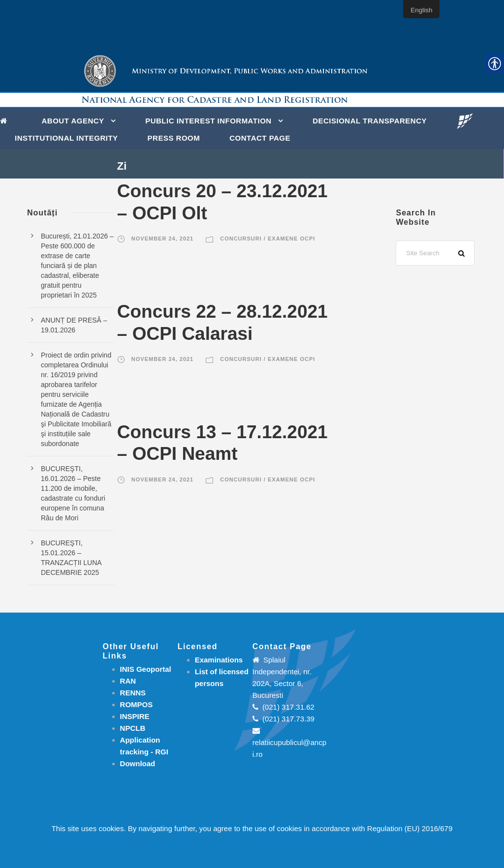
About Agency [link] (73, 121)
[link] (6, 120)
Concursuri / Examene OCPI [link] (268, 239)
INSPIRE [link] (135, 716)
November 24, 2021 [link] (162, 239)
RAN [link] (128, 681)
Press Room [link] (174, 138)
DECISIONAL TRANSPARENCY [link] (370, 121)
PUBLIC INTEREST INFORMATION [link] (208, 121)
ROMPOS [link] (137, 704)
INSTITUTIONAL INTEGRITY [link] (66, 138)
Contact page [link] (260, 138)
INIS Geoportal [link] (146, 669)
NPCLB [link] (133, 728)
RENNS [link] (133, 693)
